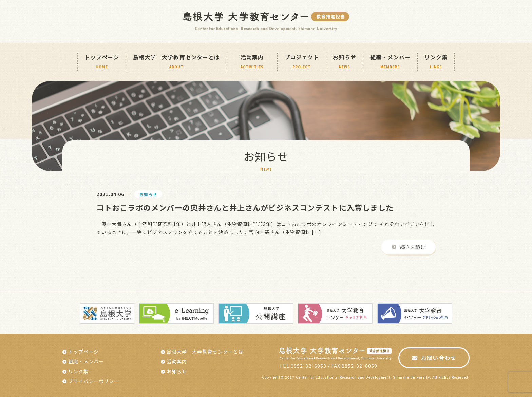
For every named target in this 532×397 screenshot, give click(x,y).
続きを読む (413, 247)
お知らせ (344, 62)
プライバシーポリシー (94, 381)
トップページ (102, 62)
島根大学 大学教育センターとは (176, 62)
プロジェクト (302, 62)
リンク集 (436, 62)
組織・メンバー (390, 62)
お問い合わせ (438, 358)
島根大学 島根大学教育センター (266, 21)
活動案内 (177, 361)
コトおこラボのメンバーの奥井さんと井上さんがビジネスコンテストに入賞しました (245, 207)
